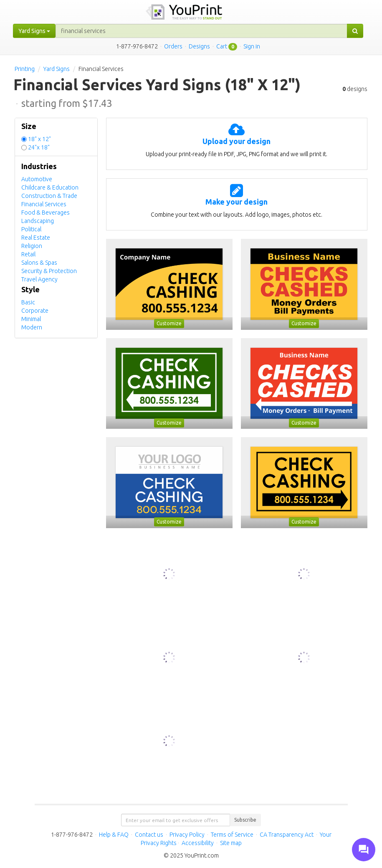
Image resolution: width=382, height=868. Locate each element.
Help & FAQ (114, 835)
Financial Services (44, 204)
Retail (28, 254)
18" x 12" (39, 139)
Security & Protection (49, 271)
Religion (32, 246)
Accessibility (198, 843)
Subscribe (245, 820)
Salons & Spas (39, 263)
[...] (201, 31)
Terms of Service (232, 835)
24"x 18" (39, 147)
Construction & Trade (49, 196)
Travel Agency (39, 279)
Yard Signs (57, 69)
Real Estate (36, 238)
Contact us (149, 835)
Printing (25, 69)
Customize (169, 323)
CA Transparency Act (287, 835)
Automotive (37, 179)
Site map (231, 843)
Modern (32, 327)
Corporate (35, 311)
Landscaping (38, 221)
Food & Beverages (46, 213)
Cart (222, 46)
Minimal (31, 319)
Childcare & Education (50, 187)
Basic (28, 302)
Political (31, 229)
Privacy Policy (187, 835)
